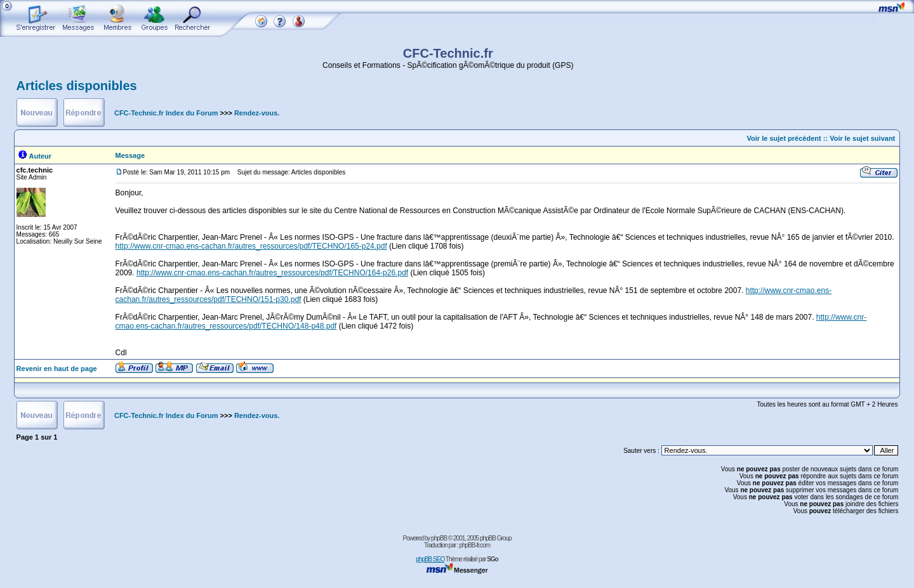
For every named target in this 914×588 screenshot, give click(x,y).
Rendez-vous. (257, 113)
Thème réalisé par (472, 559)
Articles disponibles (77, 86)
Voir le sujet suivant (862, 138)
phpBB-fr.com (474, 545)
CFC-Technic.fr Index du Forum (166, 113)
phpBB (439, 538)
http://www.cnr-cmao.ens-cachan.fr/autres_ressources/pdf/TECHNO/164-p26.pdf (272, 273)
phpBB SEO (430, 559)
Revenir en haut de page (57, 369)
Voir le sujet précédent (784, 138)
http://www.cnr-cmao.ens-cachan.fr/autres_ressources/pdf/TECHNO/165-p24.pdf (251, 246)
